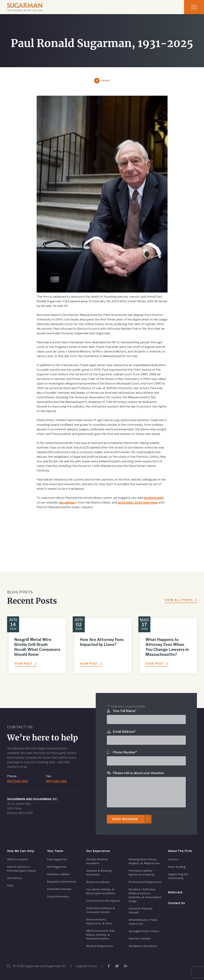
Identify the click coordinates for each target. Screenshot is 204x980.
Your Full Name (125, 711)
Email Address (124, 732)
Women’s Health (140, 939)
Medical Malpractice (100, 946)
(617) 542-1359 (57, 781)
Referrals (175, 892)
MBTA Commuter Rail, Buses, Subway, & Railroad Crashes (101, 935)
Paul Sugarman (57, 859)
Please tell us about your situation (138, 773)
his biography (154, 498)
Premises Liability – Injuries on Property (142, 873)
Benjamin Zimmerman (62, 882)
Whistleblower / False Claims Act (143, 922)
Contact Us (177, 903)
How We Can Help (21, 851)
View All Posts (179, 600)
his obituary (68, 502)
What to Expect (18, 859)
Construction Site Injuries (103, 901)
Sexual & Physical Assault (140, 911)
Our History (15, 878)
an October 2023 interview (139, 502)
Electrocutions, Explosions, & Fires (99, 922)
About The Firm (180, 851)
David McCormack (59, 889)
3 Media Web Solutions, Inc (9, 966)
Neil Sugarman (57, 867)
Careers (173, 859)
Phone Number (125, 752)
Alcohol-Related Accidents (97, 861)
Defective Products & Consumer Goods (101, 910)
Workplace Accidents (143, 946)
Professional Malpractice (145, 882)
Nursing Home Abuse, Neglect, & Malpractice (144, 861)
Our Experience (98, 851)
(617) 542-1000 (18, 781)
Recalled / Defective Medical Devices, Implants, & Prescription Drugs (145, 895)
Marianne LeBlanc (59, 874)
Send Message (125, 819)
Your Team (55, 851)
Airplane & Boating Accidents (99, 873)
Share (105, 81)
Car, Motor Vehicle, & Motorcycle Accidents (101, 891)
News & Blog (177, 867)
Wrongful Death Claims (144, 931)
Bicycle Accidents (98, 882)
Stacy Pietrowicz (58, 897)
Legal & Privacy (87, 966)
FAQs (10, 886)
